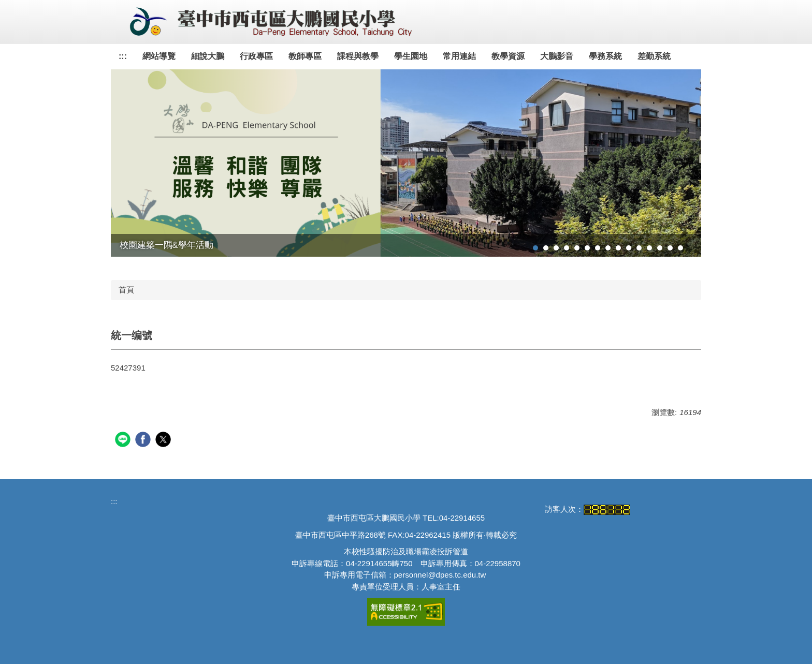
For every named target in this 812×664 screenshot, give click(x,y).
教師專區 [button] (305, 56)
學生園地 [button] (411, 56)
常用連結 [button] (459, 56)
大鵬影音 (557, 56)
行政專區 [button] (256, 56)
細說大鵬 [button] (208, 56)
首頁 (126, 290)
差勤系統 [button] (654, 56)
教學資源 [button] (508, 56)
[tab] (535, 248)
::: (123, 56)
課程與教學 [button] (358, 56)
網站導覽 (159, 56)
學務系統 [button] (605, 56)
